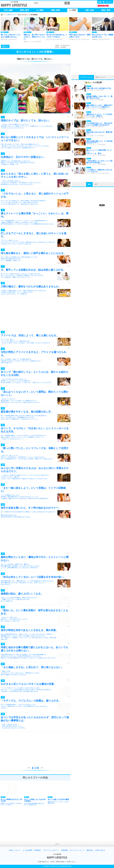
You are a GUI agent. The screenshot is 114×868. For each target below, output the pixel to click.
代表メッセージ (15, 850)
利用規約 (38, 850)
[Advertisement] (35, 315)
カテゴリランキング (86, 77)
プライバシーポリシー (51, 850)
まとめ (35, 768)
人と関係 (8, 15)
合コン (14, 15)
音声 (96, 184)
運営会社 (90, 850)
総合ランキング (100, 77)
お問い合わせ (100, 850)
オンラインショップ (77, 850)
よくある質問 (27, 850)
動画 (89, 184)
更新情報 (65, 850)
